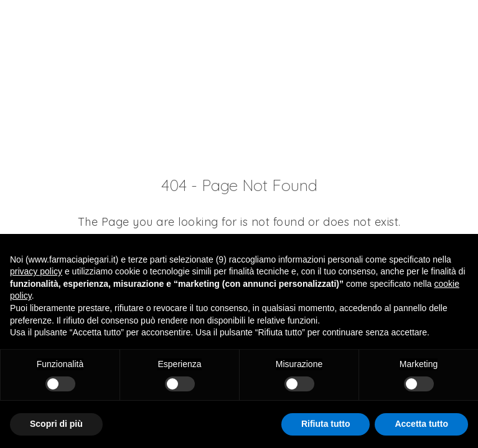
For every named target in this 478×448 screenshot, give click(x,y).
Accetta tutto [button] (421, 424)
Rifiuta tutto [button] (326, 424)
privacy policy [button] (36, 271)
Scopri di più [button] (56, 424)
